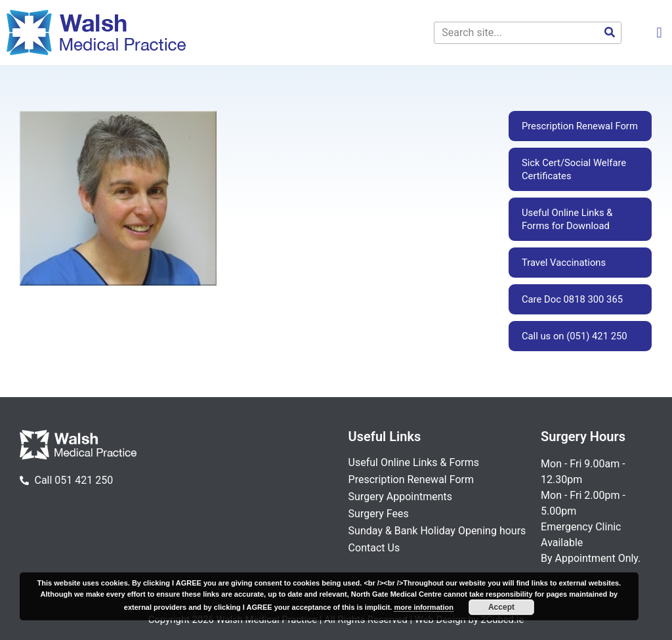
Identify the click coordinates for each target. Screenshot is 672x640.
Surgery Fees (379, 514)
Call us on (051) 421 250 (575, 336)
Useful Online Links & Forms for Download (567, 219)
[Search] (610, 33)
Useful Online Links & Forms (414, 462)
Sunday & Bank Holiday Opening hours (437, 531)
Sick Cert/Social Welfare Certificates (574, 169)
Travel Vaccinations (564, 263)
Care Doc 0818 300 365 (572, 299)
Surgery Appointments (401, 497)
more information (423, 607)
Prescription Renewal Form (580, 126)
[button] (659, 32)
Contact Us (374, 548)
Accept (501, 607)
